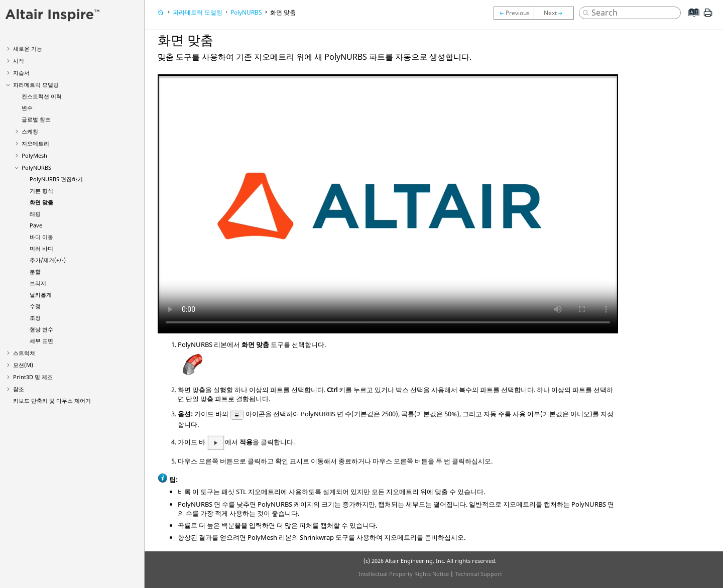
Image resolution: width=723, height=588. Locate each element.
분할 (35, 271)
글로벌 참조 (36, 119)
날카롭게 (41, 295)
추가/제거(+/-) (48, 260)
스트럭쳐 (24, 353)
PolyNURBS (36, 167)
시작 (19, 61)
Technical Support (478, 574)
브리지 (38, 283)
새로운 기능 (28, 48)
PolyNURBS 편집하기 (56, 179)
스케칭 (30, 131)
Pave (36, 225)
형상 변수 (41, 329)
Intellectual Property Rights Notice (404, 574)
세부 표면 (41, 341)
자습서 (21, 73)
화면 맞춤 (41, 202)
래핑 (35, 214)
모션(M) (23, 365)
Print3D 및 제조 (33, 377)
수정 (35, 306)
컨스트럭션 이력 (42, 96)
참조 (19, 389)
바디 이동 (41, 237)
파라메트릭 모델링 (36, 85)
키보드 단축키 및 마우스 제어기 (52, 400)
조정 (35, 318)
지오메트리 (35, 143)
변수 (27, 108)
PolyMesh (34, 155)
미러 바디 (41, 248)
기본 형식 (41, 191)
